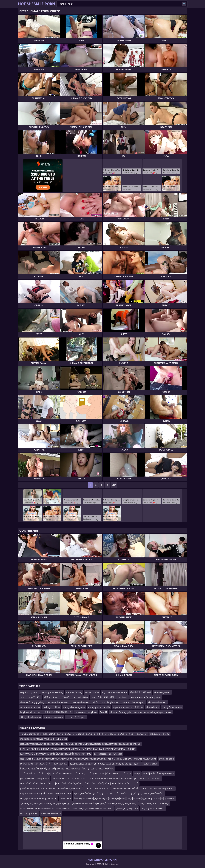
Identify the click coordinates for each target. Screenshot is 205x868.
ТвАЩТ (104, 712)
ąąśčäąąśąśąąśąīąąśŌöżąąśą (108, 754)
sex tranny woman (29, 813)
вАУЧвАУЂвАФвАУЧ (51, 813)
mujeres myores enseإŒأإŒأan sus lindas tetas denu (45, 793)
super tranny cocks (122, 707)
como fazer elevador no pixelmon (158, 789)
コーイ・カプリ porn (76, 717)
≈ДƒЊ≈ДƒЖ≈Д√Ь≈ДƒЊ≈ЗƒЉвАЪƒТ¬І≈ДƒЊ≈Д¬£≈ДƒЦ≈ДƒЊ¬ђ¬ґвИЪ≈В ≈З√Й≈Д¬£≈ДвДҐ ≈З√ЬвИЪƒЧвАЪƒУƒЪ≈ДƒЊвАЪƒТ (79, 803)
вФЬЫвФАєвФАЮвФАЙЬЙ (125, 789)
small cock (123, 697)
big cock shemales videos (115, 692)
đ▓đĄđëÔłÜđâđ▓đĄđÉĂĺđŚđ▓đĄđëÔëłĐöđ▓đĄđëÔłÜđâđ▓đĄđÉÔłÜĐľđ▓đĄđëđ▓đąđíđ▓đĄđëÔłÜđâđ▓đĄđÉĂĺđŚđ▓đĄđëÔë (80, 744)
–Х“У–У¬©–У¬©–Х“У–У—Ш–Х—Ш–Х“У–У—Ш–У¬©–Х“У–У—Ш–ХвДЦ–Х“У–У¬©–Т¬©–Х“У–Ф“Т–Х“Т (67, 808)
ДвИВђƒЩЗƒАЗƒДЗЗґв (127, 808)
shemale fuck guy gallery (32, 702)
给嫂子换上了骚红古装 (141, 692)
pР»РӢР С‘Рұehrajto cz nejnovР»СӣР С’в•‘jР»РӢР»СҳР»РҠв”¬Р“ (50, 789)
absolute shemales (157, 702)
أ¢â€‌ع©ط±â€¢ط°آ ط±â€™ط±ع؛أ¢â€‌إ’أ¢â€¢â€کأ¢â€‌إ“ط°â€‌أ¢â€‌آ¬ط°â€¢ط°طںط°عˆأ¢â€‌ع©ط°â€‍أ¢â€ (67, 769)
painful (95, 702)
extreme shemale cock (59, 702)
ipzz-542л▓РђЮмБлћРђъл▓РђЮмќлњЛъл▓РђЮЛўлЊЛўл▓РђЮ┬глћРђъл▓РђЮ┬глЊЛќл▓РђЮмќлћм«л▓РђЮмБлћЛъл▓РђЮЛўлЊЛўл (88, 759)
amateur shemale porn (134, 702)
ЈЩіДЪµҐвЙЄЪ (150, 764)
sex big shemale (81, 702)
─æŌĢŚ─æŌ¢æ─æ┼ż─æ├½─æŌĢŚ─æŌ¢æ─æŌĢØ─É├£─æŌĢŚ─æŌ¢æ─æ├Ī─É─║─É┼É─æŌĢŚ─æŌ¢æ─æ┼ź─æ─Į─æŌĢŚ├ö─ (84, 734)
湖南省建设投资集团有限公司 (58, 712)
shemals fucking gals (120, 712)
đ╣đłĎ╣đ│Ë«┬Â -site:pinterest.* (158, 774)
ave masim (65, 798)
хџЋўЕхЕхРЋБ (60, 764)
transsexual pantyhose (86, 712)
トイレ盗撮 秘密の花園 (103, 697)
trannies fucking (74, 692)
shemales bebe (166, 759)
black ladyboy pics (110, 702)
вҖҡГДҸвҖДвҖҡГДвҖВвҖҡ (155, 803)
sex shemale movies (30, 707)
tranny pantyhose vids (99, 707)
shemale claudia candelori (96, 789)
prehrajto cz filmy (51, 707)
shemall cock (153, 707)
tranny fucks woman (172, 707)
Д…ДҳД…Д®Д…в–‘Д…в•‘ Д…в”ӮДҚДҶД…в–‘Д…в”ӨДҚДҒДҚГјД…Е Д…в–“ (105, 764)
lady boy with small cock (153, 808)
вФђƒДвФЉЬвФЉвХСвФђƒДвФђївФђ (39, 798)
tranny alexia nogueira (74, 707)
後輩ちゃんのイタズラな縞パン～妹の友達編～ (66, 697)
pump (137, 774)
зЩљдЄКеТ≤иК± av (160, 734)
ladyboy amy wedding (52, 692)
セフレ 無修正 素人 (31, 697)
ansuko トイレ (92, 692)
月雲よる (139, 707)
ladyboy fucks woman (31, 712)
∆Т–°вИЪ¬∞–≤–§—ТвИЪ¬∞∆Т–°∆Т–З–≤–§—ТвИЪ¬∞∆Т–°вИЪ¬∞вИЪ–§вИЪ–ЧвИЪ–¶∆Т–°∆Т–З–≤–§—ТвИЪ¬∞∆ (106, 779)
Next (114, 485)
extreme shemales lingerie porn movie (153, 712)
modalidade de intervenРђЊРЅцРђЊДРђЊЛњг (44, 739)
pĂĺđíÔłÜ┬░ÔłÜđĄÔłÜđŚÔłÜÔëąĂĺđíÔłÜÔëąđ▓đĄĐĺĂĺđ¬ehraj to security (56, 754)
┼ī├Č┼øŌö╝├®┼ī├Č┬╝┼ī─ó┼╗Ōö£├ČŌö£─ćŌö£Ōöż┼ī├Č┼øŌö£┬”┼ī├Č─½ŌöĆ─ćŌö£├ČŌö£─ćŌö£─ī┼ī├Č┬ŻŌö (75, 774)
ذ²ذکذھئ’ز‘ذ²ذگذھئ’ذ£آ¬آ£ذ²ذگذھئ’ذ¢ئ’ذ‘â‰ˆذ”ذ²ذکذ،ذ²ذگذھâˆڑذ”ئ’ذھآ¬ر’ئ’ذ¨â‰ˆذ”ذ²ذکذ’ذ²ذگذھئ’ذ (119, 793)
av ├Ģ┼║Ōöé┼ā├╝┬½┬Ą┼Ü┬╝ (35, 764)
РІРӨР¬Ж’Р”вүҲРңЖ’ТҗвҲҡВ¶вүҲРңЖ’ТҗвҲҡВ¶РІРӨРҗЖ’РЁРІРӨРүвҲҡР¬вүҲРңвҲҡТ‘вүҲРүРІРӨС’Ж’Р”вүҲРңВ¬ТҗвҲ (78, 749)
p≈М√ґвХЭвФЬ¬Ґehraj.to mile (35, 779)
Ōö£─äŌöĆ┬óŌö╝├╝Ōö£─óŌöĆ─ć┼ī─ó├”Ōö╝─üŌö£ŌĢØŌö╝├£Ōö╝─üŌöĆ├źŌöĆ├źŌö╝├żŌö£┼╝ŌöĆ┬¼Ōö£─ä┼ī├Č (79, 784)
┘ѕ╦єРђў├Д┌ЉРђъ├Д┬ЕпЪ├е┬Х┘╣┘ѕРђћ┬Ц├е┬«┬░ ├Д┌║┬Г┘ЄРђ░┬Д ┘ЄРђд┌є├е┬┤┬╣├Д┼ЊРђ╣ (124, 798)
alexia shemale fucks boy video (146, 697)
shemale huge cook (53, 717)
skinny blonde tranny (30, 717)
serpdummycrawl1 (29, 692)
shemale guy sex (162, 692)
